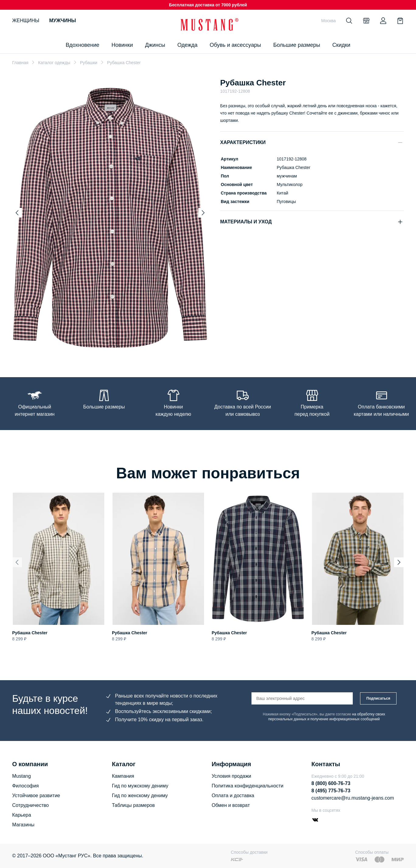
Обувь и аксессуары (236, 45)
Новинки (122, 45)
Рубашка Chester (30, 633)
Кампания (123, 776)
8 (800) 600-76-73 (331, 783)
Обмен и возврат (231, 805)
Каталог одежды (54, 63)
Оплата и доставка (233, 796)
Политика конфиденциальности (248, 786)
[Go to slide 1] (104, 349)
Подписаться (378, 698)
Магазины (23, 825)
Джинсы (155, 45)
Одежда (187, 45)
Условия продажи (231, 776)
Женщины (26, 21)
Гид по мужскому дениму (140, 786)
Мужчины (63, 21)
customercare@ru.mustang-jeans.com (353, 798)
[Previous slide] (17, 213)
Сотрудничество (31, 805)
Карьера (22, 815)
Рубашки (89, 63)
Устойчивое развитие (36, 796)
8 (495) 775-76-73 (331, 791)
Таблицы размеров (133, 805)
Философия (25, 786)
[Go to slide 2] (112, 349)
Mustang (21, 776)
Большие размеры (296, 45)
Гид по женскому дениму (140, 796)
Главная (20, 63)
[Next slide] (203, 213)
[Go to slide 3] (118, 349)
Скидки (341, 45)
